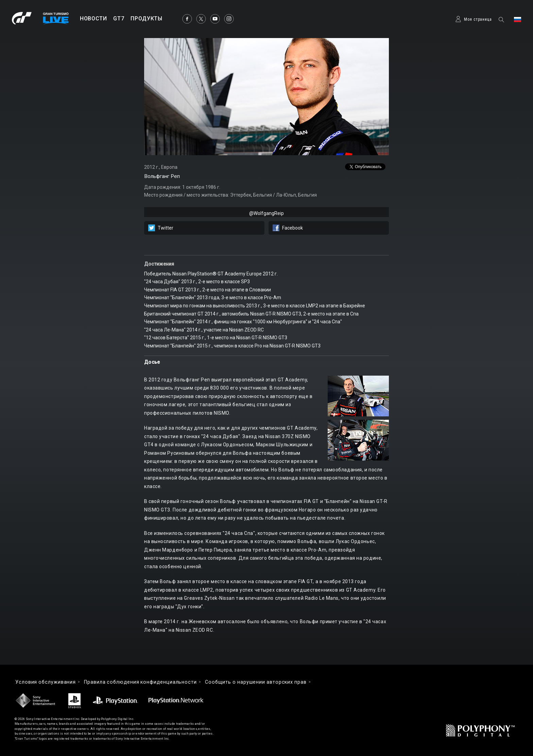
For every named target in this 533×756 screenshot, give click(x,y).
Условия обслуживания (46, 682)
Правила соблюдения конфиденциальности (140, 682)
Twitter (166, 228)
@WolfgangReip (266, 213)
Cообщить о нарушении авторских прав (256, 682)
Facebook (293, 228)
